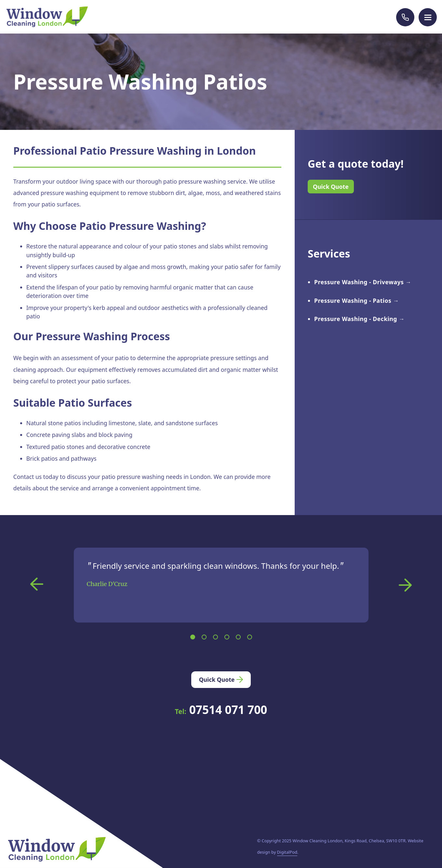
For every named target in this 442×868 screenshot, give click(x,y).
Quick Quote (331, 187)
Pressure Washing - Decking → (359, 319)
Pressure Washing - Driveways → (363, 282)
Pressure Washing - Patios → (357, 301)
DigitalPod (287, 852)
